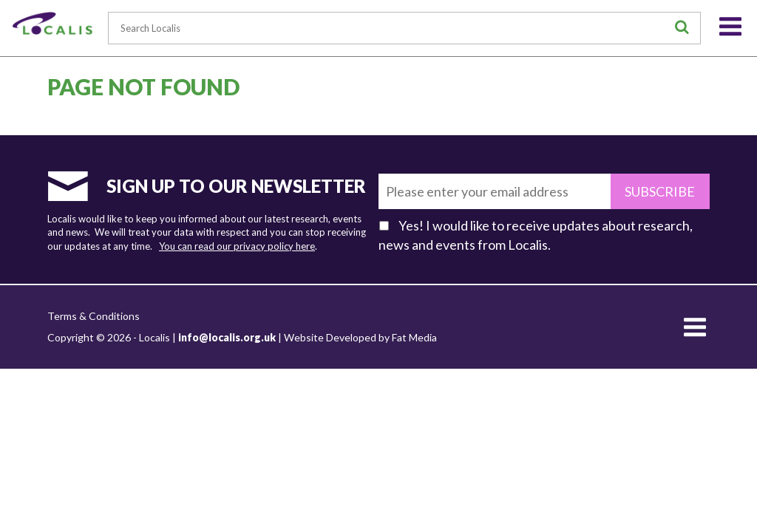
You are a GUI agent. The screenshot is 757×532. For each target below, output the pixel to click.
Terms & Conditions (94, 316)
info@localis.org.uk (227, 337)
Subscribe (660, 191)
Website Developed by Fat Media (360, 337)
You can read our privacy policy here (237, 246)
